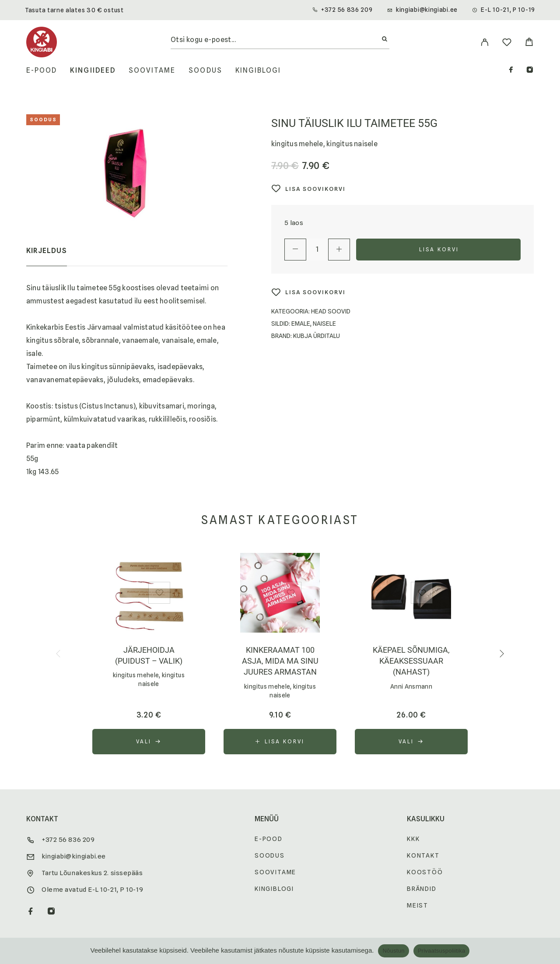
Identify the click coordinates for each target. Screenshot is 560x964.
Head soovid (331, 311)
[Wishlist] (507, 44)
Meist (418, 905)
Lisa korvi (439, 249)
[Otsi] (385, 39)
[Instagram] (530, 71)
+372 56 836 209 (347, 10)
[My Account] (485, 42)
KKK (413, 839)
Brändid (422, 889)
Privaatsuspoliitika (442, 951)
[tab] (47, 257)
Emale (301, 324)
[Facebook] (511, 71)
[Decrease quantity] (295, 250)
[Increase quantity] (339, 250)
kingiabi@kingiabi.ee (427, 10)
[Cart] (529, 43)
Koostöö (425, 872)
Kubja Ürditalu (317, 336)
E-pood (42, 70)
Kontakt (423, 855)
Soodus (205, 70)
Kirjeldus (47, 251)
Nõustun (393, 951)
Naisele (324, 324)
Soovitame (152, 70)
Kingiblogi (258, 70)
